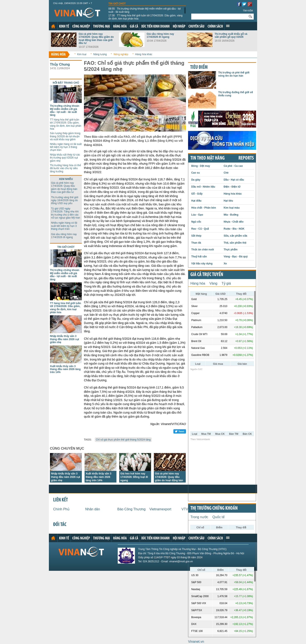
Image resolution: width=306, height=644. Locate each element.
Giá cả (134, 27)
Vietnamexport (160, 509)
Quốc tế (219, 517)
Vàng (213, 283)
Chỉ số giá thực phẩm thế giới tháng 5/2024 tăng (123, 440)
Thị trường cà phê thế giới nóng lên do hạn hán (234, 74)
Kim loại (82, 54)
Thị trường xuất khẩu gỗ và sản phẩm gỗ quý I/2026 (231, 35)
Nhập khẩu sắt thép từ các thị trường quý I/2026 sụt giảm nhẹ (65, 158)
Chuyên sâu (196, 27)
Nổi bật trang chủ (66, 83)
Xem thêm (228, 26)
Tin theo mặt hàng (208, 158)
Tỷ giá (226, 283)
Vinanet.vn (196, 642)
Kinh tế (64, 27)
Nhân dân (93, 509)
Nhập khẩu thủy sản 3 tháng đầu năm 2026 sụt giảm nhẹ (64, 339)
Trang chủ (53, 26)
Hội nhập (179, 27)
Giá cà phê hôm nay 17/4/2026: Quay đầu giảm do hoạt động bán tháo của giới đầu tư (96, 39)
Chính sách (215, 27)
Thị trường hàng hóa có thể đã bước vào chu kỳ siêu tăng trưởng (65, 168)
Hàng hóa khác (144, 54)
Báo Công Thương (131, 509)
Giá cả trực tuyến (207, 275)
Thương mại (101, 27)
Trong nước (199, 517)
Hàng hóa (120, 27)
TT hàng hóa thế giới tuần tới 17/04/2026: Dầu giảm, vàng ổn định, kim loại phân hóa (145, 17)
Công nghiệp (81, 27)
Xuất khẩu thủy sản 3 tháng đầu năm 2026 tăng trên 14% (65, 369)
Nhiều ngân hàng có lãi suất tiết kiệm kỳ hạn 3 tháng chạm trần (66, 147)
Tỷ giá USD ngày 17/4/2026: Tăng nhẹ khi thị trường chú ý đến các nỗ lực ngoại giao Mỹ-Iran (66, 213)
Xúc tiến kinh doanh (155, 27)
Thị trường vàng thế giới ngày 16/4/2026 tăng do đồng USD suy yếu (65, 200)
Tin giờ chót (117, 4)
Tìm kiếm (248, 11)
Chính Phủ (61, 509)
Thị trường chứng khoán (214, 508)
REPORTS (246, 158)
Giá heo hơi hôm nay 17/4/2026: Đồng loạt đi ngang (134, 477)
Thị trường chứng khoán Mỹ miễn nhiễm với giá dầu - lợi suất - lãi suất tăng (144, 10)
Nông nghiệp (121, 54)
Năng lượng (100, 54)
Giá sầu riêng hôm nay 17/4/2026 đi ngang (160, 35)
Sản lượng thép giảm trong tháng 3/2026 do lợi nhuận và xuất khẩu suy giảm (65, 136)
